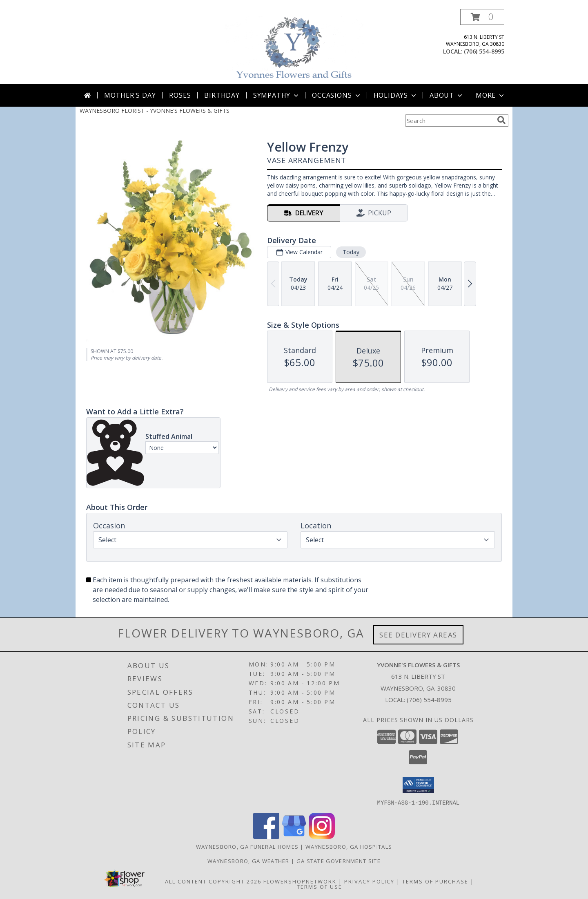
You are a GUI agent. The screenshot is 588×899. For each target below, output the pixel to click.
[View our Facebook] (266, 836)
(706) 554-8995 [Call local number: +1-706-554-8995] (484, 51)
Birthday (222, 95)
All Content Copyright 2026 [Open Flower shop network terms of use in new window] (213, 881)
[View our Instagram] (322, 836)
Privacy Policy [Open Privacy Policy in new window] (369, 881)
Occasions (337, 95)
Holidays (396, 95)
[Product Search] (450, 121)
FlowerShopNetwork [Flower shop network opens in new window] (300, 881)
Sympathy (277, 95)
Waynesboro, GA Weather (248, 861)
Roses (180, 95)
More (491, 95)
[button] (482, 17)
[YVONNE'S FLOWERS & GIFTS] (295, 46)
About (447, 95)
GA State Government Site (339, 861)
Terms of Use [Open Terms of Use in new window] (320, 886)
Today (351, 252)
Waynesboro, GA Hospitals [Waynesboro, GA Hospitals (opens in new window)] (349, 846)
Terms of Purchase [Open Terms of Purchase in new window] (435, 881)
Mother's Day (130, 95)
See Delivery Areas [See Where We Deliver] (418, 635)
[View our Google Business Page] (294, 836)
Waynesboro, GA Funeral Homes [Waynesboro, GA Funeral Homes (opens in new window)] (247, 846)
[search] (501, 120)
